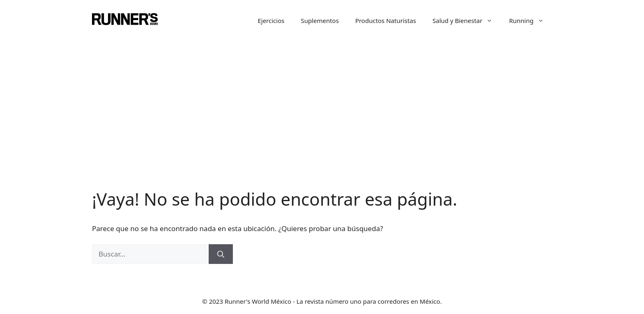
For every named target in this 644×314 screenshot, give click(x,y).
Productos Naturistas (386, 21)
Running (530, 21)
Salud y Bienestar (467, 21)
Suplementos (320, 21)
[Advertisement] (322, 103)
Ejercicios (271, 21)
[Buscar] (221, 254)
